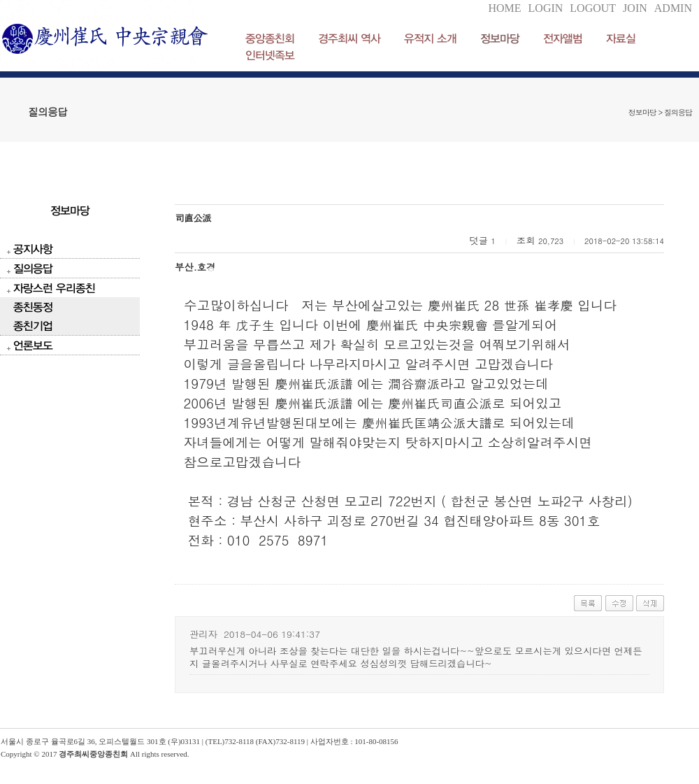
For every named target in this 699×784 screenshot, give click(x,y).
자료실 (621, 38)
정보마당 (500, 38)
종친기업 (33, 326)
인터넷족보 (270, 55)
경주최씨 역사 (349, 38)
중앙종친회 (270, 38)
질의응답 (33, 268)
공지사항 (33, 249)
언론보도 (33, 345)
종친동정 (33, 307)
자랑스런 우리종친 (54, 288)
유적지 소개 (430, 38)
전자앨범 (563, 38)
